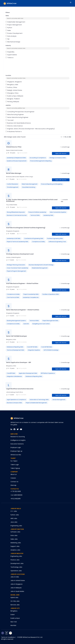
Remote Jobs (15, 605)
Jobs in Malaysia (16, 588)
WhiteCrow (17, 418)
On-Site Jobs (15, 601)
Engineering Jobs (16, 526)
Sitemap (13, 485)
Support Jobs (15, 546)
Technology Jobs (16, 567)
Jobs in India (15, 577)
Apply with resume (61, 153)
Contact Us (14, 482)
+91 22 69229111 (15, 499)
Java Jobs (14, 522)
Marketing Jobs (16, 543)
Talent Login (15, 465)
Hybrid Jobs (14, 598)
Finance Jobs (15, 560)
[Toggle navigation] (71, 3)
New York (14, 622)
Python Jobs (15, 515)
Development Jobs (17, 563)
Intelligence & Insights (18, 440)
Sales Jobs (14, 539)
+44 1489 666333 (16, 495)
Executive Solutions (17, 444)
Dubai (12, 615)
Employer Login (16, 447)
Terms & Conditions (8, 637)
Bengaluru (14, 611)
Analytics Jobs (15, 550)
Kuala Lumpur (15, 618)
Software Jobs (15, 532)
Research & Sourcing (18, 437)
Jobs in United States (18, 580)
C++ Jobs (14, 511)
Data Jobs (14, 535)
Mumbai (13, 625)
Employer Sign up (16, 451)
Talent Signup (15, 468)
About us (14, 474)
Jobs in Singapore (17, 584)
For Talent (14, 461)
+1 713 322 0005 (16, 491)
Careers (13, 478)
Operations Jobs (16, 571)
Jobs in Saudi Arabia (17, 591)
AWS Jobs (14, 518)
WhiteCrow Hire (16, 455)
